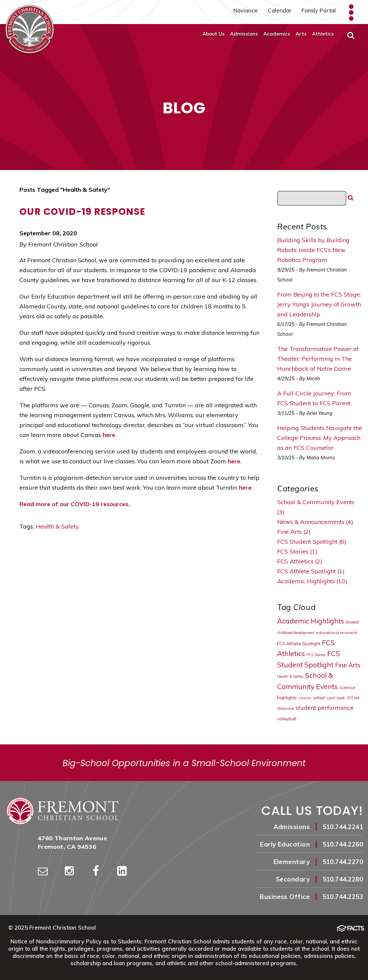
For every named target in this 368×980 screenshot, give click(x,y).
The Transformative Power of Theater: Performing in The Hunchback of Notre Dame (318, 359)
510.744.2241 (343, 827)
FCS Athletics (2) (300, 561)
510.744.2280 (343, 879)
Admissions (244, 34)
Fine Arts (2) (294, 532)
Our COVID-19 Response (82, 212)
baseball (352, 622)
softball (319, 698)
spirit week (336, 698)
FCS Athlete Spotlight (299, 644)
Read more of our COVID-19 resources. (75, 504)
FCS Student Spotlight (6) (312, 542)
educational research (337, 633)
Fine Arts (348, 665)
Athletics (323, 34)
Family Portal (319, 10)
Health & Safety (57, 526)
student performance (325, 708)
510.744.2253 (343, 897)
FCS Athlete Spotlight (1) (311, 571)
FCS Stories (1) (297, 551)
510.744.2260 (343, 844)
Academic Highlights (311, 621)
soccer (305, 698)
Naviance (246, 10)
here (109, 435)
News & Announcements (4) (315, 522)
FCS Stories (316, 655)
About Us (214, 34)
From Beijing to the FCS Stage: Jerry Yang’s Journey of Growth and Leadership (319, 304)
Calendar (280, 10)
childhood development (296, 633)
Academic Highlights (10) (312, 581)
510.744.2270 (343, 862)
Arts (301, 34)
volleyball (287, 719)
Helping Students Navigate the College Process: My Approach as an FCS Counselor (320, 438)
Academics (277, 34)
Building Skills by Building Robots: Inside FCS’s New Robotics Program (313, 250)
